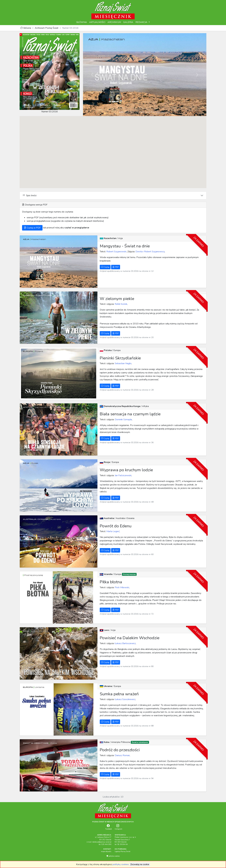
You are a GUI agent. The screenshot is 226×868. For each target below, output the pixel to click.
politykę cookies (121, 864)
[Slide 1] (121, 112)
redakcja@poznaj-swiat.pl (102, 842)
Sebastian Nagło (123, 363)
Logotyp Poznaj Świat (123, 851)
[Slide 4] (137, 112)
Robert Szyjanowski (116, 252)
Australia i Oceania (125, 518)
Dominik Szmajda (123, 420)
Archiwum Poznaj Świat (47, 28)
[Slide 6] (147, 112)
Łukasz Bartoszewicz (125, 643)
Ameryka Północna (121, 742)
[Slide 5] (142, 112)
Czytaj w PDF (32, 228)
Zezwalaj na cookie (140, 864)
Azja (120, 238)
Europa (117, 350)
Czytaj (105, 267)
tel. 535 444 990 (105, 844)
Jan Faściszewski (123, 475)
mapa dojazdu (106, 851)
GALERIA (128, 22)
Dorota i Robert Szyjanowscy (150, 252)
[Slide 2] (127, 112)
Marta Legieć (113, 531)
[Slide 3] (132, 112)
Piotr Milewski (122, 587)
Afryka (145, 406)
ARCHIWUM (114, 22)
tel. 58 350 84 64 (121, 844)
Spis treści (30, 195)
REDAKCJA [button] (142, 22)
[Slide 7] (152, 112)
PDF (116, 267)
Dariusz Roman (122, 755)
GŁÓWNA (82, 22)
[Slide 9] (163, 112)
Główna (26, 28)
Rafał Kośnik (121, 304)
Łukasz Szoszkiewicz (125, 699)
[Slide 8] (158, 112)
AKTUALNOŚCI (97, 22)
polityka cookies (113, 856)
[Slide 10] (168, 112)
